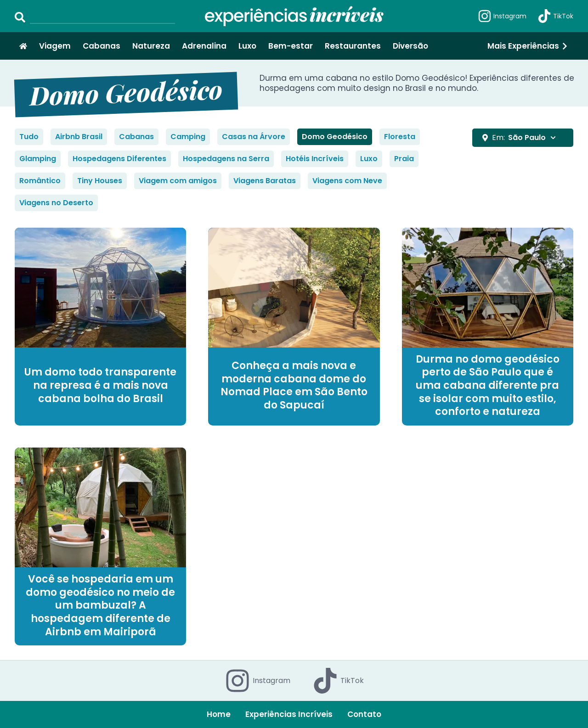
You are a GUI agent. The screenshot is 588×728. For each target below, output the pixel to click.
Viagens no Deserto (56, 203)
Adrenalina (204, 46)
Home (219, 714)
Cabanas (102, 46)
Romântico (40, 181)
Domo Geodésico (335, 137)
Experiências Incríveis (289, 714)
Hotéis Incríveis (315, 159)
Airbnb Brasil (79, 137)
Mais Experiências (528, 46)
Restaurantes (353, 46)
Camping (188, 137)
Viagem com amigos (178, 181)
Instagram (502, 16)
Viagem (55, 46)
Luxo (247, 46)
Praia (404, 159)
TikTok (555, 16)
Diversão (410, 46)
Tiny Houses (100, 181)
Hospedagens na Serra (226, 159)
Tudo (29, 137)
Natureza (151, 46)
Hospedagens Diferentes (119, 159)
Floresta (400, 137)
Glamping (38, 159)
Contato (364, 714)
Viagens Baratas (265, 181)
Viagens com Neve (347, 181)
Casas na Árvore (254, 137)
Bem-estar (291, 46)
